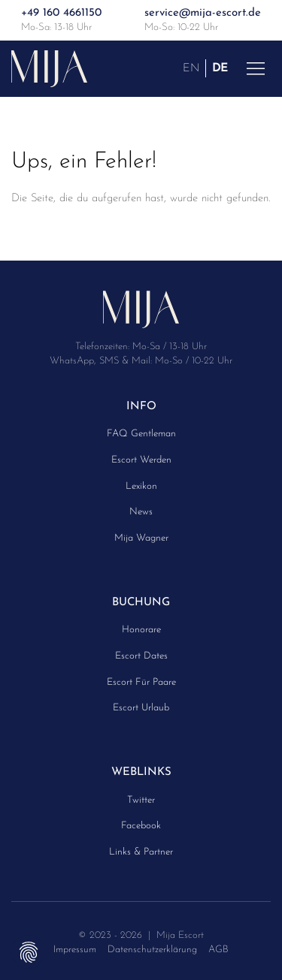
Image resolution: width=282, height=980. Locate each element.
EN (191, 68)
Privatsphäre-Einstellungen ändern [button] (28, 952)
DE (220, 68)
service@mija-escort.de (203, 13)
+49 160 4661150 (61, 13)
